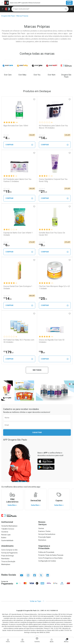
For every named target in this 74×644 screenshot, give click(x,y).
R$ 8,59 (6, 242)
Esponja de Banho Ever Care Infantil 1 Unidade (18, 234)
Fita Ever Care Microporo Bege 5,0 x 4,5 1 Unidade (54, 287)
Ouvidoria (5, 532)
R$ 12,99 (42, 242)
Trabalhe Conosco (8, 529)
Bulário (4, 538)
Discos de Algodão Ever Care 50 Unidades (52, 341)
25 (43, 299)
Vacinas (41, 528)
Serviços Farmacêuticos (47, 534)
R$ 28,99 (42, 189)
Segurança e (55, 547)
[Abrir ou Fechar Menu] (3, 9)
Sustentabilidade (7, 540)
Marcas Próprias (22, 16)
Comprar (19, 145)
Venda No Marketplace (9, 526)
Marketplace (6, 564)
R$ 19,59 (7, 189)
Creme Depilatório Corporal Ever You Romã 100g (53, 180)
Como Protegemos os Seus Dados (50, 558)
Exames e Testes (44, 531)
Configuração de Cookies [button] (47, 561)
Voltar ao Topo (37, 601)
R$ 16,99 (42, 135)
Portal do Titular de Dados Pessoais (51, 555)
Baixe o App (69, 3)
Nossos (55, 523)
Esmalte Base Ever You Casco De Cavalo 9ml (52, 234)
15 (8, 191)
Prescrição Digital (44, 537)
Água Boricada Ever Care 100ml (16, 126)
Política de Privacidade (46, 552)
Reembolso (5, 559)
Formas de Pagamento (9, 553)
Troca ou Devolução (8, 561)
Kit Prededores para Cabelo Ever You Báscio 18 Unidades (53, 127)
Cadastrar (37, 432)
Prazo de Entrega (8, 556)
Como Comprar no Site (9, 550)
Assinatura (42, 540)
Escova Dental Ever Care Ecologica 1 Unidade (18, 287)
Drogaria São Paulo (8, 16)
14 (43, 138)
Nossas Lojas (6, 535)
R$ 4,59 (6, 135)
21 (43, 191)
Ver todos (37, 370)
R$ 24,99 (7, 296)
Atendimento (7, 546)
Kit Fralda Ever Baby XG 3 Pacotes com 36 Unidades (19, 341)
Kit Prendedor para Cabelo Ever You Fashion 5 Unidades (17, 180)
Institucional (7, 522)
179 (9, 352)
